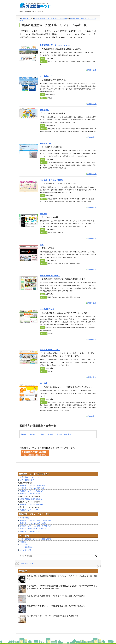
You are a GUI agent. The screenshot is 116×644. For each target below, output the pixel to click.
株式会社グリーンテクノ (50, 276)
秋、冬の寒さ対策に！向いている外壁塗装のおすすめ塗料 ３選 (52, 616)
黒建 (42, 245)
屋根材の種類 (25, 518)
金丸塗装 (43, 214)
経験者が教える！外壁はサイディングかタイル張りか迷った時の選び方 (56, 596)
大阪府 (23, 434)
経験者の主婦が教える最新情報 (31, 499)
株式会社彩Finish (47, 309)
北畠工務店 (44, 110)
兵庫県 (41, 434)
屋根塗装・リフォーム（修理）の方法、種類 (36, 520)
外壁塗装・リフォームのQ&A (30, 510)
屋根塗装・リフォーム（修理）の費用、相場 (36, 526)
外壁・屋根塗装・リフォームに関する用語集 (36, 539)
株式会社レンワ (46, 76)
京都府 (32, 434)
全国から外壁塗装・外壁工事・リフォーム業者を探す (50, 19)
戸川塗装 (43, 383)
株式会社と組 (45, 144)
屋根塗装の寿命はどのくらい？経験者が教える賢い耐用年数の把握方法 (56, 606)
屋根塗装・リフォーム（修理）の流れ (33, 523)
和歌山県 (68, 434)
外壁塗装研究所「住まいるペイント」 (55, 45)
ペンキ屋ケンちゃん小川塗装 (52, 180)
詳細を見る (91, 70)
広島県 (59, 434)
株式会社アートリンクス (50, 350)
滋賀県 (50, 434)
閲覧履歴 (23, 542)
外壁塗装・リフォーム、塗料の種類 (33, 485)
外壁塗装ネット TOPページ (30, 477)
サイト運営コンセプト (28, 480)
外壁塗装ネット (26, 19)
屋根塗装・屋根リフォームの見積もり (33, 529)
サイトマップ (25, 544)
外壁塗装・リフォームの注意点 (31, 493)
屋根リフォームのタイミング (30, 531)
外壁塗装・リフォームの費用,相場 (32, 488)
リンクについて (25, 550)
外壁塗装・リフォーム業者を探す (32, 504)
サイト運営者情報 (26, 547)
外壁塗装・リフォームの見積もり (32, 491)
